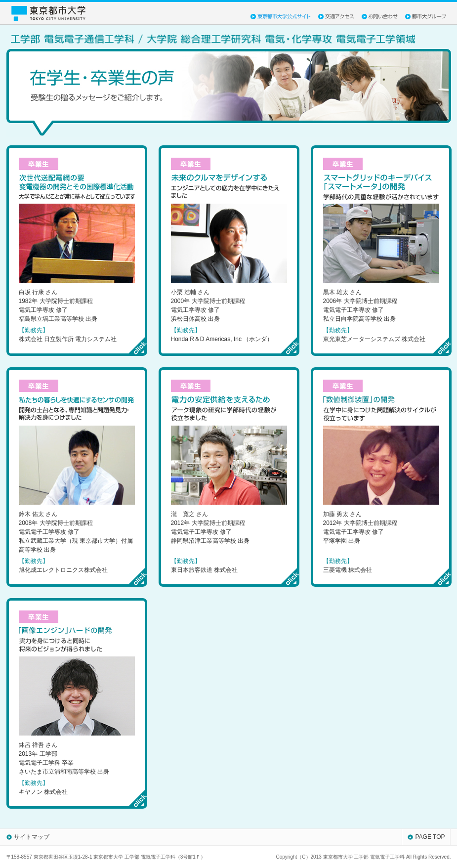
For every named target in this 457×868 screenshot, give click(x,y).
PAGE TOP (430, 837)
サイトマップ (32, 837)
